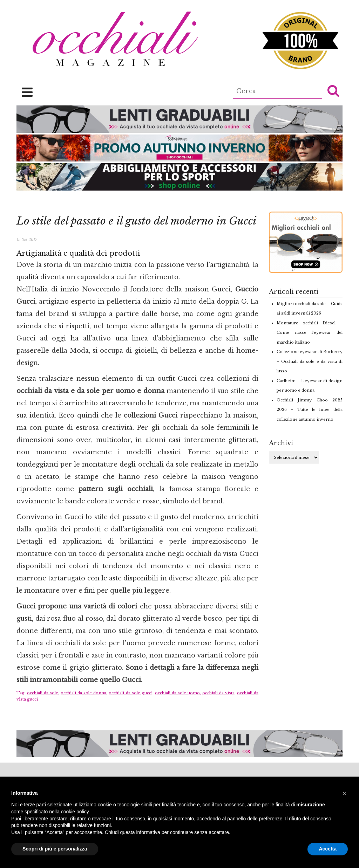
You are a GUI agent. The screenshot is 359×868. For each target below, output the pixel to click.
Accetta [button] (328, 849)
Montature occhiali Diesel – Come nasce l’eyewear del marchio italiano (310, 333)
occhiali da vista (218, 693)
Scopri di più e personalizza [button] (55, 849)
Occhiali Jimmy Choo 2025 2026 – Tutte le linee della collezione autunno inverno (310, 410)
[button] (333, 90)
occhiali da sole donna (83, 693)
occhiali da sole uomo (177, 693)
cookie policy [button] (75, 812)
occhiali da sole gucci (130, 693)
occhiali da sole (43, 693)
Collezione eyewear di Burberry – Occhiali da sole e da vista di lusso (310, 361)
